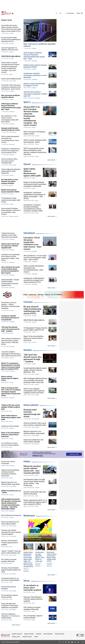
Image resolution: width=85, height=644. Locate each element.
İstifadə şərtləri (16, 637)
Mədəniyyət (29, 516)
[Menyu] (80, 13)
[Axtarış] (56, 13)
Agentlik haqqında (17, 634)
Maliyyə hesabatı (29, 634)
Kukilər (36, 637)
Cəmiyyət (28, 302)
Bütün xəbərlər (51, 160)
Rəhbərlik (39, 634)
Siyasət (27, 164)
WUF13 (27, 102)
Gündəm (28, 350)
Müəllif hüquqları (60, 634)
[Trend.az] (7, 13)
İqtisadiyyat (29, 233)
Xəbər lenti (6, 20)
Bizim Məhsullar (48, 634)
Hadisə (27, 461)
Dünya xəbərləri (31, 405)
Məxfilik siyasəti (27, 637)
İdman (27, 581)
